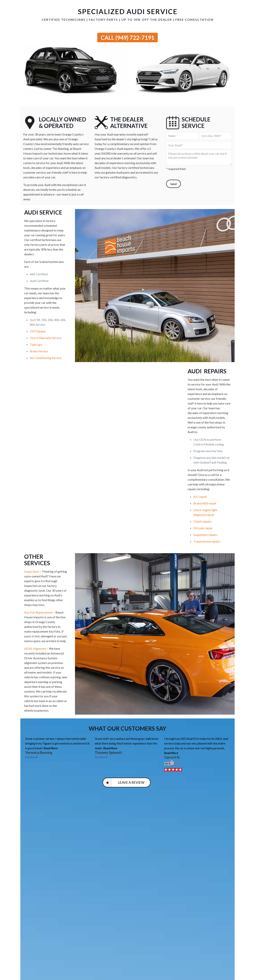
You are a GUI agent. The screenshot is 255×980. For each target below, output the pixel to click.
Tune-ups (36, 344)
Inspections (32, 571)
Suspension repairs (205, 535)
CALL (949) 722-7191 (127, 38)
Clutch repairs (202, 521)
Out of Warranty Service (46, 338)
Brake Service (39, 351)
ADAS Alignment (35, 648)
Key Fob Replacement (38, 612)
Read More (51, 748)
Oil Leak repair (203, 528)
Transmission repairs (207, 541)
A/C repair (200, 497)
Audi (33, 320)
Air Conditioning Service (46, 358)
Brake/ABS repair (205, 503)
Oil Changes (38, 331)
